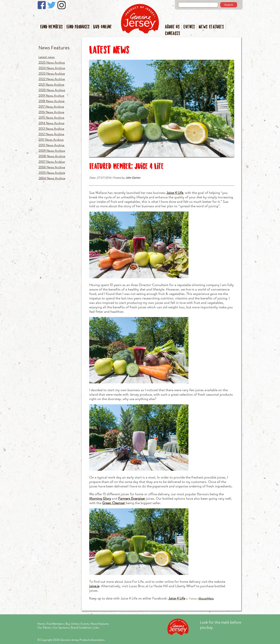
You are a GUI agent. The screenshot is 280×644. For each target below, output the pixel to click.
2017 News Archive (51, 106)
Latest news (47, 57)
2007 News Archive (52, 162)
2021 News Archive (51, 84)
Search (229, 5)
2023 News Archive (52, 73)
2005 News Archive (52, 173)
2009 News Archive (52, 151)
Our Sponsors (61, 627)
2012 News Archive (51, 134)
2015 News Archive (51, 118)
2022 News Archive (52, 79)
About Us (172, 27)
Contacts (173, 34)
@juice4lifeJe (206, 599)
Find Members (51, 27)
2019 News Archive (51, 95)
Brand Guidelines (81, 627)
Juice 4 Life (175, 193)
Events (189, 27)
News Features (211, 27)
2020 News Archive (52, 90)
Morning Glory (100, 498)
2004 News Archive (52, 178)
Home (41, 624)
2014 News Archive (51, 123)
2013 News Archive (51, 129)
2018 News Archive (51, 101)
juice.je (94, 586)
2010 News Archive (51, 145)
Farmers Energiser (132, 498)
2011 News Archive (51, 140)
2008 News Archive (52, 156)
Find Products (78, 27)
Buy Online (103, 27)
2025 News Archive (52, 62)
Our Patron (44, 627)
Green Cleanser (114, 503)
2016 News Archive (51, 112)
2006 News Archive (52, 167)
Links (96, 627)
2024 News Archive (52, 68)
